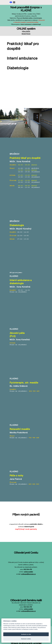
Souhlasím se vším (26, 634)
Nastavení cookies (26, 639)
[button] (11, 2)
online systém (28, 572)
